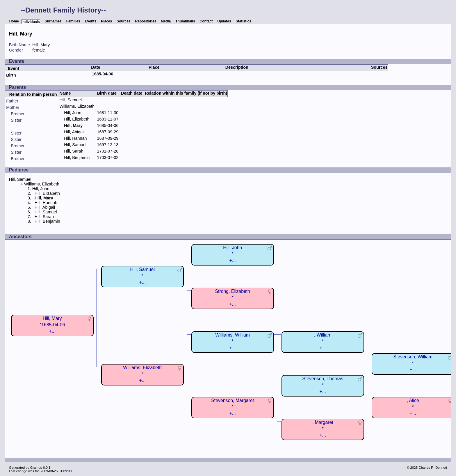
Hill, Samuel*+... (142, 276)
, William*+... (323, 341)
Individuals (31, 22)
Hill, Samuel (71, 100)
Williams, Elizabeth (77, 106)
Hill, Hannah (75, 138)
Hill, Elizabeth (77, 119)
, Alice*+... (413, 407)
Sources (123, 21)
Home (14, 21)
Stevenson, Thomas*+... (323, 385)
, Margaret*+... (323, 429)
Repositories (146, 21)
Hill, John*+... (233, 254)
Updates (224, 21)
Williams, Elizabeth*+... (142, 374)
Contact (206, 21)
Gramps (36, 468)
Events (91, 21)
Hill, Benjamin (77, 158)
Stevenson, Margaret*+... (233, 407)
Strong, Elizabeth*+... (233, 298)
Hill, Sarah (74, 151)
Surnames (53, 21)
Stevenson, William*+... (413, 363)
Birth (11, 75)
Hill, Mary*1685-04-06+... (52, 325)
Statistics (244, 21)
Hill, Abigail (74, 132)
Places (106, 21)
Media (166, 21)
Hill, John (73, 113)
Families (73, 21)
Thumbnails (185, 21)
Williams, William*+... (233, 341)
